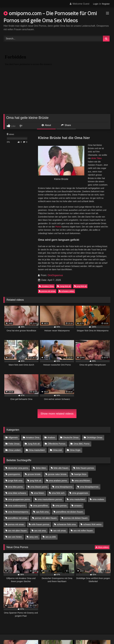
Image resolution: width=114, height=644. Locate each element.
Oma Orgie (75, 450)
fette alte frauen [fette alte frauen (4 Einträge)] (61, 468)
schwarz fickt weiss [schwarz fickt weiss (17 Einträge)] (92, 524)
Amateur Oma (46, 286)
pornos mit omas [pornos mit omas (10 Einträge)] (16, 524)
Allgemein (13, 437)
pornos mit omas (47, 291)
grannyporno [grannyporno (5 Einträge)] (14, 474)
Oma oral (57, 450)
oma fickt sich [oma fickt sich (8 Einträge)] (58, 493)
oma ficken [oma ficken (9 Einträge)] (39, 493)
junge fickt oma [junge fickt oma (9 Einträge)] (15, 481)
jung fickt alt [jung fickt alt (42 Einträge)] (36, 481)
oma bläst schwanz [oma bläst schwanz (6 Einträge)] (17, 493)
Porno (58, 227)
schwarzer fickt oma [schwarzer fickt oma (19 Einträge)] (66, 524)
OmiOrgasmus (55, 275)
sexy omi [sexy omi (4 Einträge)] (34, 537)
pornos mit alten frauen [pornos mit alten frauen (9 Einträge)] (46, 518)
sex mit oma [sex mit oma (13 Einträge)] (40, 531)
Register (106, 4)
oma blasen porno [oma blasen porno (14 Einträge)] (39, 487)
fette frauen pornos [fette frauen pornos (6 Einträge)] (85, 468)
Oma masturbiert (37, 450)
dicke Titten (97, 158)
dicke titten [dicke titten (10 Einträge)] (41, 468)
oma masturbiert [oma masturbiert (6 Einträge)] (77, 499)
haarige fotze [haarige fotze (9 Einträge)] (80, 474)
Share (66, 125)
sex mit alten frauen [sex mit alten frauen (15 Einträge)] (17, 531)
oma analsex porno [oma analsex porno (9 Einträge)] (58, 481)
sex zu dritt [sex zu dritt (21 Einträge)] (51, 537)
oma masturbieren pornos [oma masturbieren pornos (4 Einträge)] (50, 499)
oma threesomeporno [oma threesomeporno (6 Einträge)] (18, 512)
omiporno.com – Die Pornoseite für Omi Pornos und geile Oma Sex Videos (50, 17)
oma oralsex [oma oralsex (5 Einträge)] (98, 499)
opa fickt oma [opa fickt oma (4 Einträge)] (42, 512)
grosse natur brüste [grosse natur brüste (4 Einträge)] (57, 474)
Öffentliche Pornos (57, 444)
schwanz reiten (66, 291)
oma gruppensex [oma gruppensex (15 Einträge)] (80, 493)
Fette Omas (14, 444)
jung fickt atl (80, 286)
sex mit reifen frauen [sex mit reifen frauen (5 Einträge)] (83, 531)
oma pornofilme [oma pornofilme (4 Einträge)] (40, 506)
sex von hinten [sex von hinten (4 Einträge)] (15, 537)
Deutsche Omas (71, 437)
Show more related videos (57, 414)
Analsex (51, 437)
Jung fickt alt (64, 286)
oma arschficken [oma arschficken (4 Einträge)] (82, 481)
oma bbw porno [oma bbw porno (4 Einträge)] (15, 487)
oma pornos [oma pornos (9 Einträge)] (61, 506)
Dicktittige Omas (95, 437)
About (46, 125)
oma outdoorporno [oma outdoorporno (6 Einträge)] (17, 506)
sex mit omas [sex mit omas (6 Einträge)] (60, 531)
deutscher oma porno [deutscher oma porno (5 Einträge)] (18, 468)
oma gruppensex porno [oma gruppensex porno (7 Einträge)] (19, 499)
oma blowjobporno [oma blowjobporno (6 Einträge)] (64, 487)
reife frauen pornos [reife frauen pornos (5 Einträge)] (40, 524)
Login (96, 4)
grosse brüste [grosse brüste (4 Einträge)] (34, 474)
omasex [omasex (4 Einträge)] (78, 506)
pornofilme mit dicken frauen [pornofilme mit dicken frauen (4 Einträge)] (70, 512)
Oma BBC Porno (82, 444)
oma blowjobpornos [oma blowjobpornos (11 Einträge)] (89, 487)
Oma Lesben (15, 450)
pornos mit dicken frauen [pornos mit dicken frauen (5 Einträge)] (76, 518)
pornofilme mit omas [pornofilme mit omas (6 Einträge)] (18, 518)
